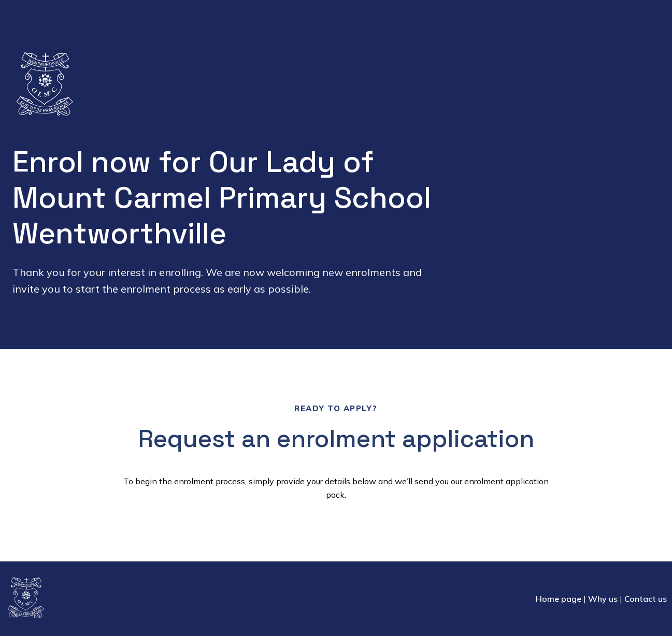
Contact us (646, 599)
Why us (603, 599)
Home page (559, 599)
